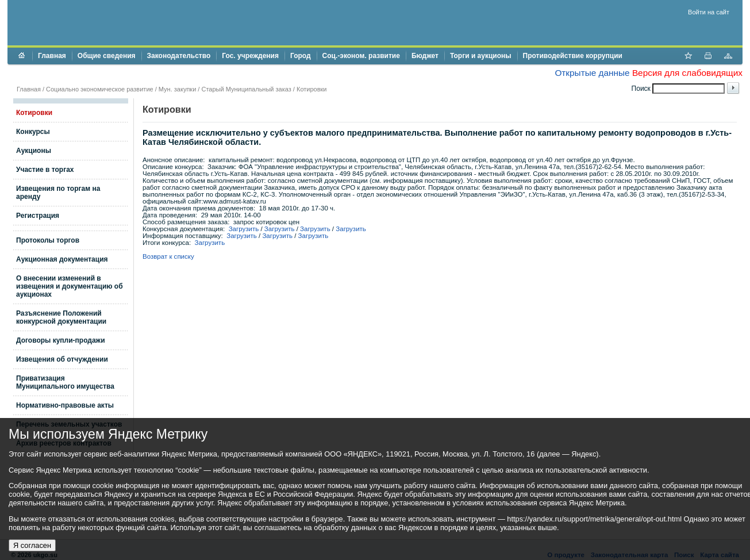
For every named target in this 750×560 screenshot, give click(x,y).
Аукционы (34, 151)
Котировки (312, 89)
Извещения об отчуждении (62, 359)
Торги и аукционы (481, 56)
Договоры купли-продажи (61, 340)
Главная (52, 56)
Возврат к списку (168, 256)
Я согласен (32, 545)
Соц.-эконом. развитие (361, 56)
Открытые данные (592, 73)
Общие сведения (107, 56)
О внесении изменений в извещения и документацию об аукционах (70, 286)
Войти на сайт (709, 12)
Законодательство (179, 56)
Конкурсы (33, 132)
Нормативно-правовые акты (65, 405)
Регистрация (38, 216)
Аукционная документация (62, 259)
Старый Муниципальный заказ (246, 89)
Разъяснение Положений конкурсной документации (61, 317)
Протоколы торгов (48, 240)
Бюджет (425, 56)
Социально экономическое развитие (100, 89)
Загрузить (244, 229)
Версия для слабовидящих (687, 73)
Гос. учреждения (250, 56)
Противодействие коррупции (573, 56)
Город (301, 56)
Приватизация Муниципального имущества (65, 382)
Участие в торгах (45, 170)
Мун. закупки (177, 89)
